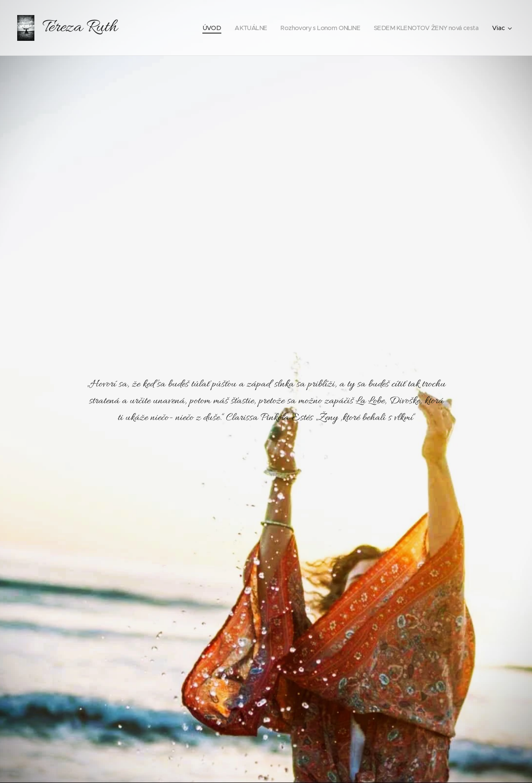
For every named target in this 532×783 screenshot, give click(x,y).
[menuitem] (198, 28)
